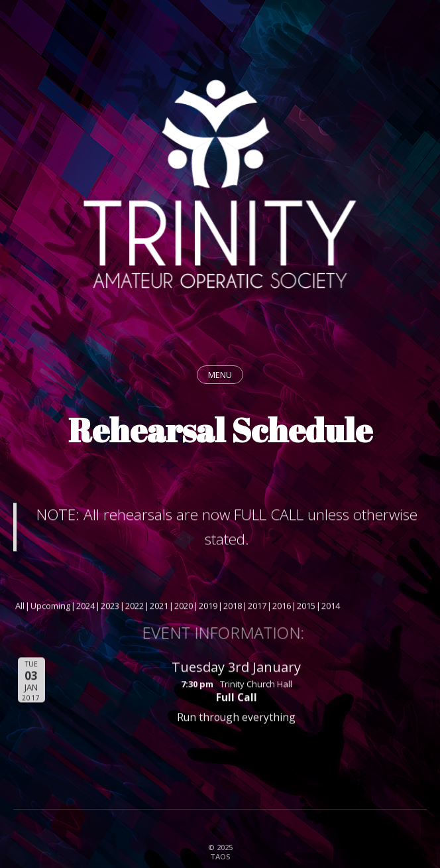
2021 (159, 607)
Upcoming (50, 607)
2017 (257, 607)
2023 (110, 607)
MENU (220, 375)
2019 (208, 607)
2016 (282, 607)
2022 (135, 607)
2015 (306, 607)
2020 (184, 607)
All (20, 607)
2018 (233, 607)
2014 (331, 607)
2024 (85, 607)
